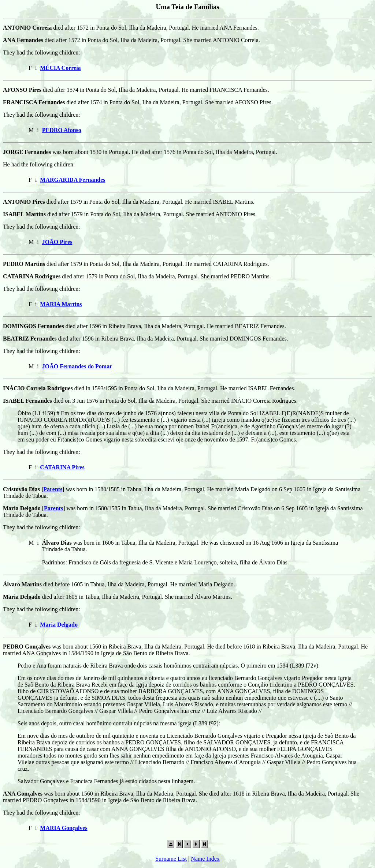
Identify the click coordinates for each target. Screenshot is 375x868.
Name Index (205, 859)
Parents (53, 489)
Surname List (171, 859)
